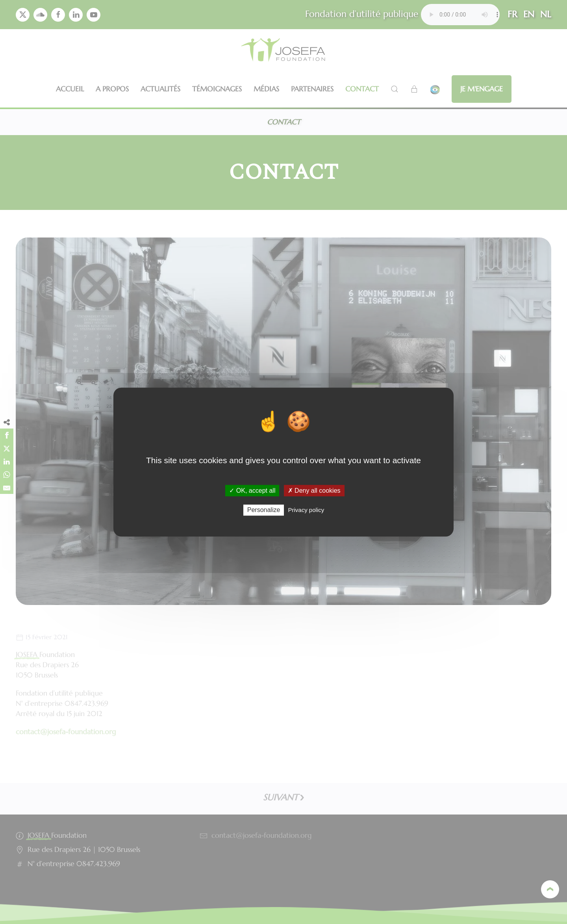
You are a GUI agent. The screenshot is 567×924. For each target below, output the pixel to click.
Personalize (264, 510)
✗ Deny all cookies (314, 491)
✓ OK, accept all (252, 491)
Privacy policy (306, 510)
